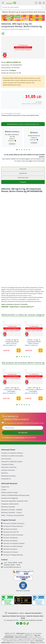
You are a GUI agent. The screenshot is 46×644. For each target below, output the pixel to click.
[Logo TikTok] (28, 623)
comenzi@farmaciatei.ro (12, 567)
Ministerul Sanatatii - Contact (11, 512)
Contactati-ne (6, 479)
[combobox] (23, 7)
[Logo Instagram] (24, 623)
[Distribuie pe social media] (3, 34)
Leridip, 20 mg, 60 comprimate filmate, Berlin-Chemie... (12, 341)
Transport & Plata (7, 464)
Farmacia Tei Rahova (9, 538)
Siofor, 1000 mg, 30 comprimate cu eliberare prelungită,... (12, 389)
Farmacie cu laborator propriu (12, 461)
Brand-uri (5, 473)
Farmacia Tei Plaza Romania (12, 526)
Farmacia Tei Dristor (9, 529)
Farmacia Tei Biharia (9, 541)
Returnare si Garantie (9, 467)
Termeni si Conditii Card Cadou (12, 456)
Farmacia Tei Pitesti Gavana (12, 546)
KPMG (23, 618)
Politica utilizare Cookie (9, 492)
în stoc (40, 102)
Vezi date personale (19, 437)
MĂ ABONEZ (23, 433)
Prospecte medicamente (10, 504)
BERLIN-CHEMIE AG (13, 62)
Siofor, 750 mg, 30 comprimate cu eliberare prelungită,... (34, 389)
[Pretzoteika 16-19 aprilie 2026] (23, 18)
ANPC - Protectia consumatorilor (13, 515)
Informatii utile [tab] (23, 178)
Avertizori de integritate (10, 498)
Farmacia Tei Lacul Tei (10, 532)
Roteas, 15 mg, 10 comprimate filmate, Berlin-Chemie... (34, 341)
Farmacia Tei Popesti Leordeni (13, 543)
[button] (17, 150)
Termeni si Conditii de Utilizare (12, 453)
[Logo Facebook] (18, 623)
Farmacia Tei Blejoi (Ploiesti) (12, 555)
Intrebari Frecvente (8, 470)
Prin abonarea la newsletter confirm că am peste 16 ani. (24, 423)
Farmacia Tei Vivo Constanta (12, 535)
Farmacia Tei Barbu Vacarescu (13, 523)
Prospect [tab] (23, 182)
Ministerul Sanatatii (8, 507)
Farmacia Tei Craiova (10, 552)
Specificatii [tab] (23, 173)
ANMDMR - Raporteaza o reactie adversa (17, 307)
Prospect (13, 70)
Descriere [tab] (23, 169)
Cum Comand (6, 459)
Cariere (4, 489)
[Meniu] (3, 3)
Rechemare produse (8, 476)
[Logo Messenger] (21, 623)
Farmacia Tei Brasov (9, 549)
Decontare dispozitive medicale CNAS (14, 501)
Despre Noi (5, 487)
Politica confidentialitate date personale (15, 495)
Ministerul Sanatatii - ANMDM (12, 510)
